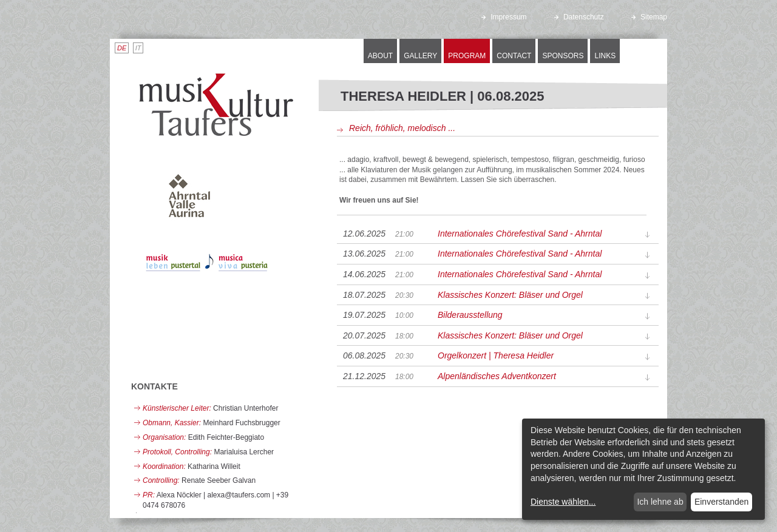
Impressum (504, 17)
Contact (514, 56)
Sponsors (563, 56)
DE (122, 48)
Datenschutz (579, 17)
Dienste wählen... (563, 502)
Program (467, 56)
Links (605, 56)
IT (138, 48)
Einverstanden (722, 502)
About (380, 56)
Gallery (420, 56)
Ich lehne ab (660, 502)
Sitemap (649, 17)
